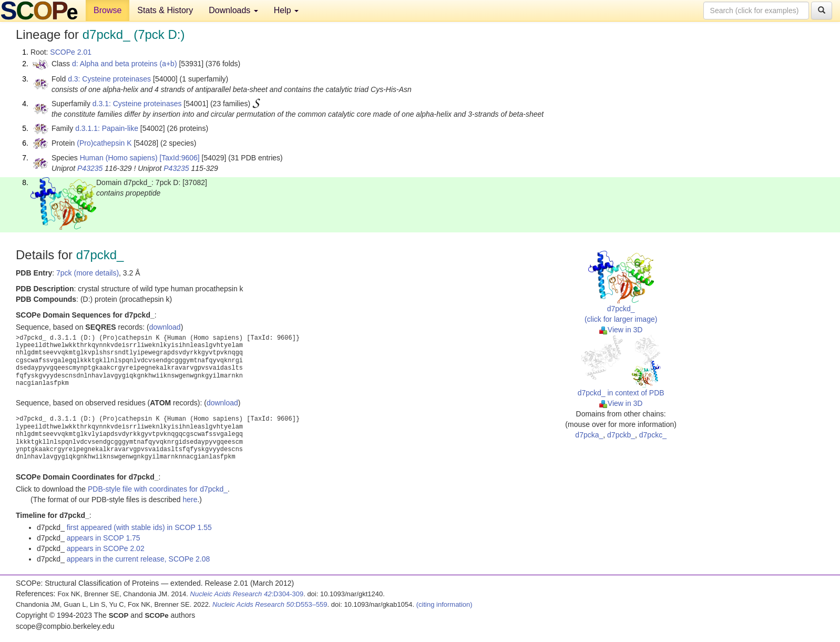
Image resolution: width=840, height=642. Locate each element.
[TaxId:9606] (179, 158)
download (165, 327)
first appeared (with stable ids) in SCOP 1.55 (139, 527)
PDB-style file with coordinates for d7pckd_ (158, 489)
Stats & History (165, 10)
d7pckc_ (653, 435)
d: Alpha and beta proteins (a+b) (125, 64)
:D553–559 (270, 604)
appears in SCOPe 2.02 (106, 548)
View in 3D (621, 330)
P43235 (90, 168)
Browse (107, 10)
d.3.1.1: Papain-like (107, 128)
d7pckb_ (621, 435)
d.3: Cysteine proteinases (109, 79)
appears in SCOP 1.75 (104, 538)
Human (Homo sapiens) (119, 158)
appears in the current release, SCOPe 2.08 (138, 559)
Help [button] (286, 10)
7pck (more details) (88, 273)
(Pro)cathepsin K (104, 143)
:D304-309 (247, 594)
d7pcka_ (589, 435)
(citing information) (444, 604)
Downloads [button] (233, 10)
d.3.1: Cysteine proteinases (137, 104)
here (190, 500)
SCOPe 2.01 (71, 52)
